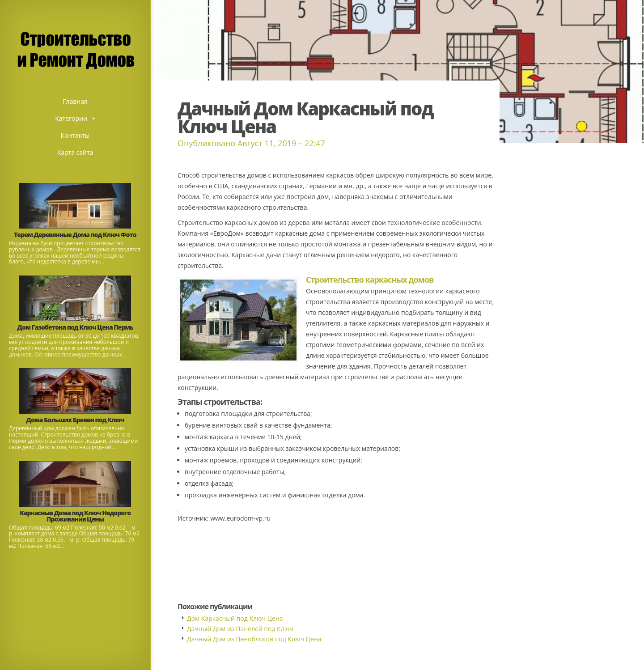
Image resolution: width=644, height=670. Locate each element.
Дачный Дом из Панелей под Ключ (240, 629)
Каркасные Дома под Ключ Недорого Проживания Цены (75, 516)
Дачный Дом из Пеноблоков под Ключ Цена (254, 639)
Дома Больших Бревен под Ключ (75, 420)
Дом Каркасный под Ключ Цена (235, 618)
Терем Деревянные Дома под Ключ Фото (75, 235)
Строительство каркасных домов (370, 280)
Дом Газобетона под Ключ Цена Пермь (75, 327)
